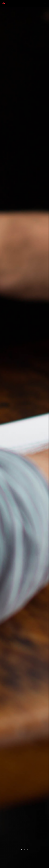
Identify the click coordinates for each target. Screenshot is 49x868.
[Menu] (45, 3)
